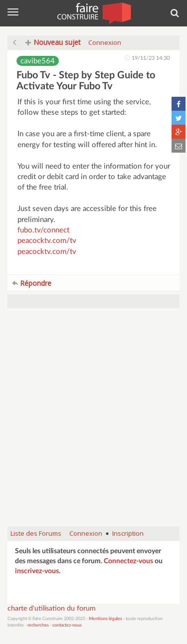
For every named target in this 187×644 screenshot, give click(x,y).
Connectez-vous (128, 561)
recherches (38, 625)
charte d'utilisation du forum (52, 609)
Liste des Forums (36, 533)
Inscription (128, 533)
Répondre (32, 283)
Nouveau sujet (53, 42)
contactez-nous (67, 625)
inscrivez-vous (37, 571)
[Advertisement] (93, 422)
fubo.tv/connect (43, 230)
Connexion (105, 42)
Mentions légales (105, 619)
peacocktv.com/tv (47, 241)
